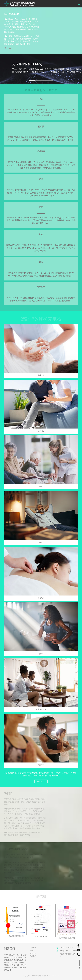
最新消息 (33, 953)
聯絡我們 (33, 956)
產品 (31, 950)
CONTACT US (41, 781)
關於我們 (33, 948)
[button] (6, 69)
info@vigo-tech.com (68, 951)
